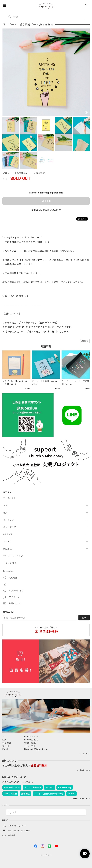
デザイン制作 (10, 563)
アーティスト (9, 498)
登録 (84, 618)
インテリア (9, 520)
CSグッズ (8, 534)
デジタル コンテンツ (13, 556)
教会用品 (7, 549)
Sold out (46, 201)
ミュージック (10, 527)
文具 (5, 505)
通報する (85, 341)
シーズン (7, 541)
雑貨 (5, 513)
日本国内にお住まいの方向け (46, 210)
